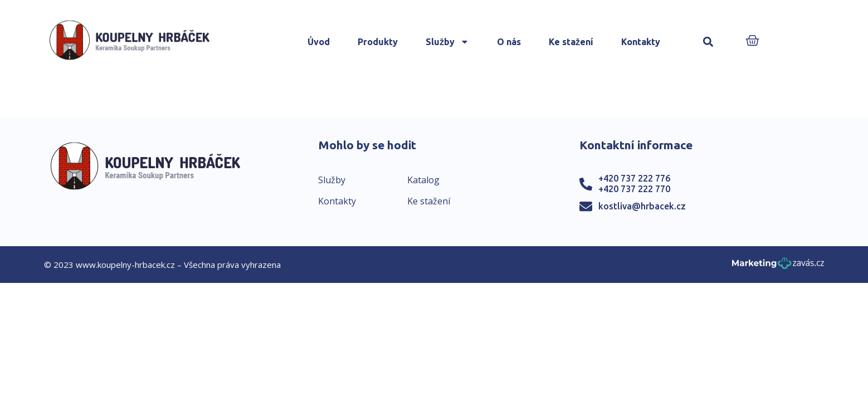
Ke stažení (571, 42)
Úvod (319, 42)
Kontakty (641, 42)
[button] (708, 42)
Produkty (378, 42)
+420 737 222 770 (634, 189)
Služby (447, 42)
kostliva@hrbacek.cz (642, 206)
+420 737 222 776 (634, 178)
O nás (509, 42)
